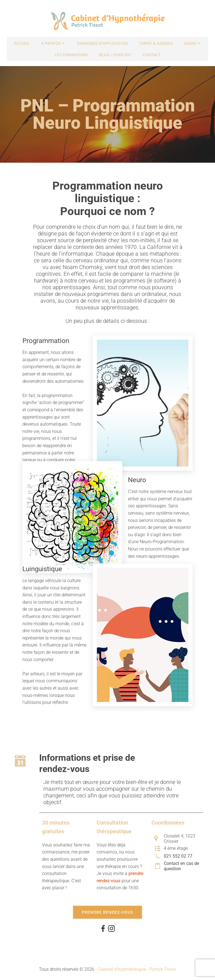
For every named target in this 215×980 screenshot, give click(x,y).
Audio (193, 42)
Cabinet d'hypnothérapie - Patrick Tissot (137, 965)
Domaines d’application (102, 42)
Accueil (22, 42)
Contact (152, 54)
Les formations (71, 54)
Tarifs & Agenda (156, 42)
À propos (53, 42)
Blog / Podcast (115, 54)
